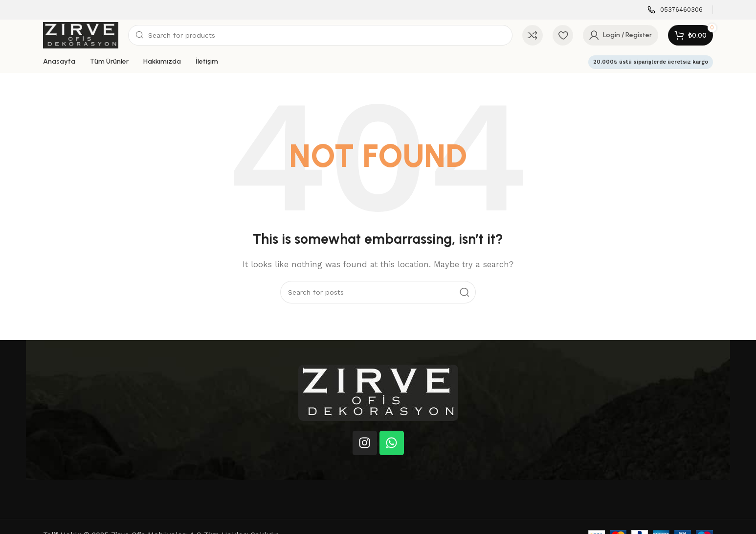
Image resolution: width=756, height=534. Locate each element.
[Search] (320, 35)
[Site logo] (81, 35)
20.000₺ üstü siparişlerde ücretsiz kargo (651, 62)
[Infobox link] (675, 10)
